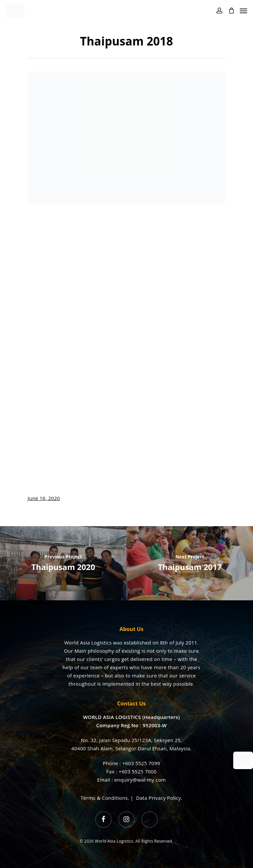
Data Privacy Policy (158, 798)
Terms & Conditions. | (108, 798)
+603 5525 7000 (138, 771)
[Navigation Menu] (243, 11)
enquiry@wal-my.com (140, 780)
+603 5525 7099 (141, 763)
